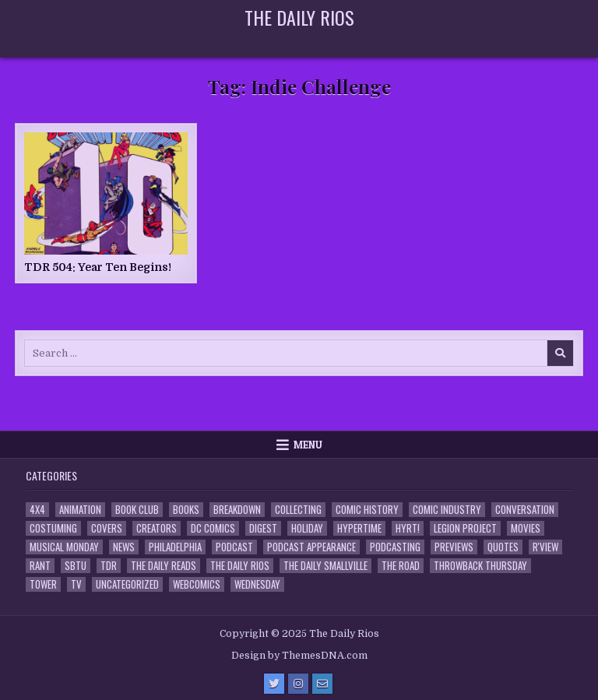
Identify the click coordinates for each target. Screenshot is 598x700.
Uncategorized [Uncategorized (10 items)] (127, 584)
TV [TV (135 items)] (76, 584)
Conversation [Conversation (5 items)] (525, 510)
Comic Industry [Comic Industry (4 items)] (447, 510)
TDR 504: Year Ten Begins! (98, 267)
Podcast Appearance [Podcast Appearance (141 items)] (311, 547)
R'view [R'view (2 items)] (545, 547)
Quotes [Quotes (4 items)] (503, 547)
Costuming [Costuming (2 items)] (53, 528)
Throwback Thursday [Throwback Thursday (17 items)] (480, 566)
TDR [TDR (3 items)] (109, 566)
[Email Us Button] (322, 684)
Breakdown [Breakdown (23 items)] (237, 510)
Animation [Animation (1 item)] (80, 510)
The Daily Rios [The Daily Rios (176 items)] (240, 566)
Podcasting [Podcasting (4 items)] (395, 547)
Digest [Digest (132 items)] (263, 528)
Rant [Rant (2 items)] (40, 566)
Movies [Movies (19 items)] (526, 528)
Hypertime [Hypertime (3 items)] (359, 528)
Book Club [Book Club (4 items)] (137, 510)
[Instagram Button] (298, 684)
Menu (308, 445)
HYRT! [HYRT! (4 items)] (408, 528)
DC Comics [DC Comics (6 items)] (213, 528)
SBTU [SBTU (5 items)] (76, 566)
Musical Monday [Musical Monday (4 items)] (64, 547)
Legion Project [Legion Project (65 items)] (465, 528)
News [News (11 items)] (124, 547)
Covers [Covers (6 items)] (107, 528)
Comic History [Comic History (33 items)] (367, 510)
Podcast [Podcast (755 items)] (234, 547)
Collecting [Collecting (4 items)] (298, 510)
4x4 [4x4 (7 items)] (37, 510)
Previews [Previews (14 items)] (454, 547)
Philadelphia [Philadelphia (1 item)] (175, 547)
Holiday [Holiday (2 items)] (307, 528)
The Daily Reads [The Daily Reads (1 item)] (164, 566)
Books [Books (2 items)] (186, 510)
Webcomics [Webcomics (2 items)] (197, 584)
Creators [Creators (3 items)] (157, 528)
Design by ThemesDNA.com (299, 656)
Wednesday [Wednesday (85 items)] (257, 584)
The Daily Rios (299, 17)
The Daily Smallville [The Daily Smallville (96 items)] (325, 566)
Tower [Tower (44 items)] (43, 584)
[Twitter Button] (274, 684)
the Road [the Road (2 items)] (401, 566)
